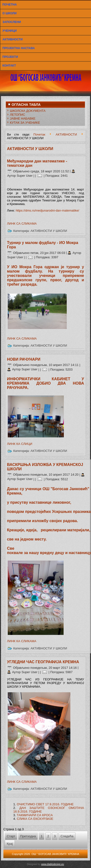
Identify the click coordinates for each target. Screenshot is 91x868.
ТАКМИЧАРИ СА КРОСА (35, 815)
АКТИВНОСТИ (12, 39)
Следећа (67, 836)
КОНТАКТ (9, 66)
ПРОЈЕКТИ (10, 57)
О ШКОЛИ (9, 13)
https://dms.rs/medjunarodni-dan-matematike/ (48, 210)
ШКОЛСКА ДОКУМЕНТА (28, 111)
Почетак (39, 134)
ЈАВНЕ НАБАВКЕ (23, 118)
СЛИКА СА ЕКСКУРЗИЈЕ (35, 819)
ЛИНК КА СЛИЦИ (20, 444)
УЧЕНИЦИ (10, 31)
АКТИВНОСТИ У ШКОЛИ (49, 231)
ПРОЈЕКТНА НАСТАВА (19, 48)
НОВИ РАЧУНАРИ (24, 359)
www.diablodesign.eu (53, 864)
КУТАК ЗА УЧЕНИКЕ (25, 123)
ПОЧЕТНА (10, 5)
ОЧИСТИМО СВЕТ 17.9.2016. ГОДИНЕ (45, 804)
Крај (10, 844)
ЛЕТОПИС (18, 115)
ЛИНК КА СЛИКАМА (22, 641)
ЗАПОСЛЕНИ (12, 22)
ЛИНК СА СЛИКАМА (22, 224)
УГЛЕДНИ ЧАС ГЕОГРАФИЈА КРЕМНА (43, 662)
